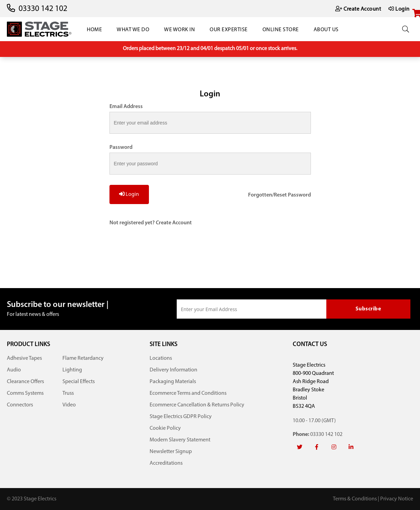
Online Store (281, 30)
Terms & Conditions (355, 499)
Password (121, 147)
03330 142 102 (43, 9)
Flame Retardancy (83, 358)
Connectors (20, 405)
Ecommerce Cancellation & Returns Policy (197, 405)
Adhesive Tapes (24, 358)
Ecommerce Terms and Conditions (188, 393)
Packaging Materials (173, 382)
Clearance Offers (25, 382)
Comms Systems (25, 393)
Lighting (72, 370)
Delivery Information (173, 370)
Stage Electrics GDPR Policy (181, 417)
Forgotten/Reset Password (279, 195)
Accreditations (166, 463)
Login (129, 194)
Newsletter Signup (171, 452)
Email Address (126, 107)
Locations (161, 358)
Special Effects (79, 382)
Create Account (174, 223)
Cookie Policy (165, 428)
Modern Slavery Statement (180, 440)
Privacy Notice (397, 499)
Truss (68, 393)
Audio (14, 370)
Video (69, 405)
